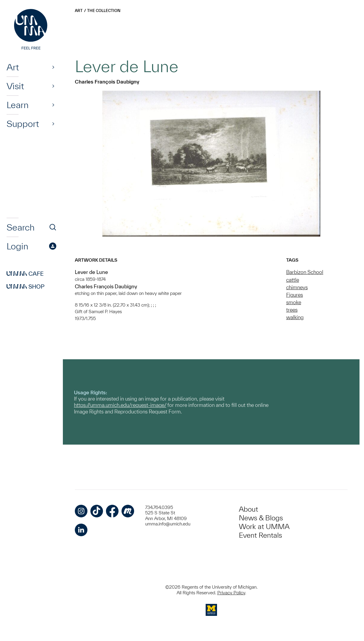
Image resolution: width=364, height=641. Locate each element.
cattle (293, 280)
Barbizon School (305, 272)
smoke (294, 302)
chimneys (297, 287)
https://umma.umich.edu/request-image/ (120, 405)
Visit (15, 86)
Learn (18, 105)
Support (23, 124)
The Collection (104, 11)
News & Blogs (261, 518)
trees (292, 310)
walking (295, 317)
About (248, 509)
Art (13, 67)
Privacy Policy (231, 593)
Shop (26, 287)
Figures (295, 295)
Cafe (25, 274)
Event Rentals (260, 535)
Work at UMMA (264, 526)
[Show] (53, 67)
